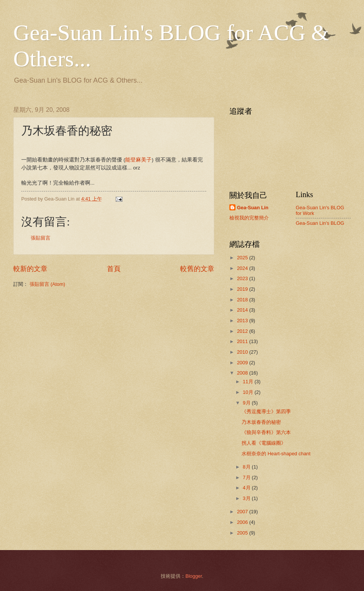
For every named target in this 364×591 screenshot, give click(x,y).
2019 (243, 289)
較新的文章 (30, 269)
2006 (243, 522)
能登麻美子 (138, 160)
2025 (243, 258)
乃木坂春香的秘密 (261, 422)
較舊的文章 (197, 269)
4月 (247, 488)
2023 (243, 278)
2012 (243, 331)
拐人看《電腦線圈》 (264, 443)
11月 (249, 382)
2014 (243, 310)
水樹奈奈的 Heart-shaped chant (276, 454)
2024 (243, 268)
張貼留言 (41, 238)
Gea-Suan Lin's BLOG (320, 223)
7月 (247, 477)
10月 (249, 392)
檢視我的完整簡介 (249, 218)
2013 (243, 321)
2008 (243, 373)
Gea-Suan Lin (253, 208)
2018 (243, 300)
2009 (243, 363)
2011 (243, 341)
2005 (243, 533)
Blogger (194, 576)
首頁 (114, 269)
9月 (247, 403)
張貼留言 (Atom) (47, 284)
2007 (243, 512)
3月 (247, 498)
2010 (243, 352)
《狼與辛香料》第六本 (266, 432)
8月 (247, 467)
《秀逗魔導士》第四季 (266, 412)
